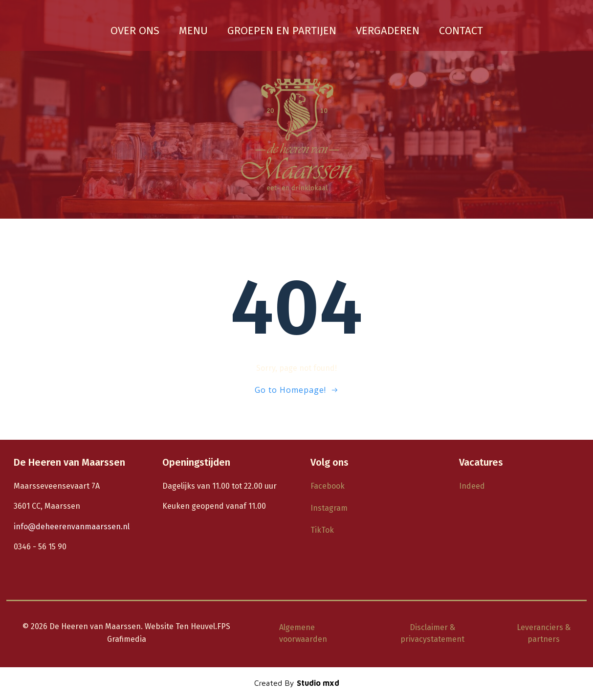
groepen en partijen (282, 30)
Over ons (135, 30)
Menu (193, 30)
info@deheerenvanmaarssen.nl (73, 527)
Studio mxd (318, 683)
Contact (461, 30)
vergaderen (388, 30)
